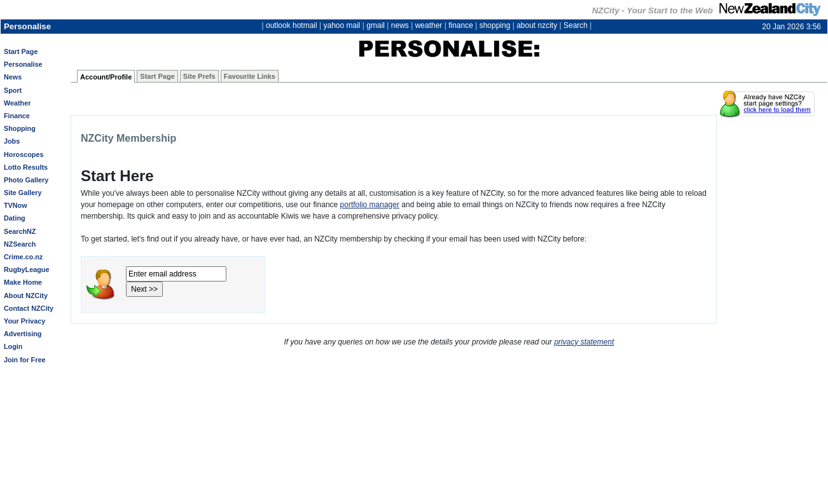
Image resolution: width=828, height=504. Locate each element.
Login (13, 346)
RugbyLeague (26, 269)
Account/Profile (106, 77)
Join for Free (24, 360)
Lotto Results (26, 167)
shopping (495, 25)
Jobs (12, 141)
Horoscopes (24, 154)
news (400, 25)
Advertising (23, 334)
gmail (376, 25)
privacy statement (584, 342)
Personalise (23, 64)
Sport (13, 90)
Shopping (20, 128)
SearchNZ (20, 231)
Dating (15, 218)
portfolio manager (370, 205)
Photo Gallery (26, 180)
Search (576, 25)
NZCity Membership (128, 138)
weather (429, 25)
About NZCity (26, 296)
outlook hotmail (292, 25)
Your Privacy (24, 321)
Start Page (21, 51)
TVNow (16, 205)
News (13, 77)
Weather (17, 103)
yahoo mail (342, 25)
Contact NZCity (29, 308)
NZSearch (20, 244)
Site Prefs (199, 76)
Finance (17, 116)
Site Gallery (23, 193)
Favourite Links (250, 76)
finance (461, 25)
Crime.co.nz (23, 257)
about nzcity (537, 25)
